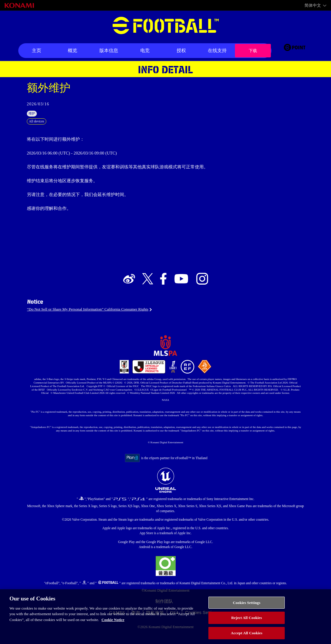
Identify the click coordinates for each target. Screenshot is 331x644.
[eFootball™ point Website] (295, 51)
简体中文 (313, 6)
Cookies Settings (247, 608)
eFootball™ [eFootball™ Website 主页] (166, 26)
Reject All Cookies (247, 623)
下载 (253, 50)
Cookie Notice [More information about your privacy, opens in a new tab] (113, 625)
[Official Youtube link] (181, 286)
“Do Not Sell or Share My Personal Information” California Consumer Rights (98, 319)
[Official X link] (148, 286)
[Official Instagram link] (202, 286)
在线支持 (217, 50)
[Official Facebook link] (163, 286)
